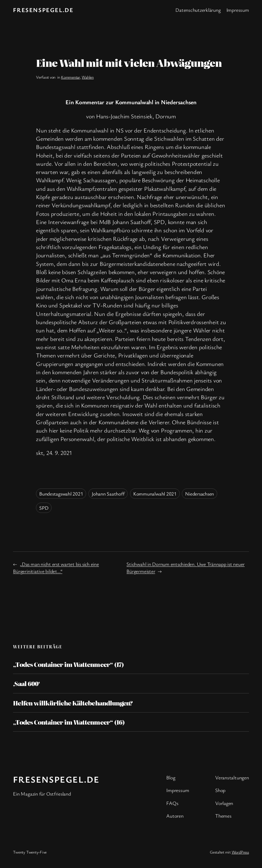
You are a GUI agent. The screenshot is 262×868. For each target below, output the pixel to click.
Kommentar (70, 77)
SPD (44, 508)
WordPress (240, 852)
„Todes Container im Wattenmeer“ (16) (69, 722)
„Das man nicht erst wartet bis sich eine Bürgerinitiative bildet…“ (56, 568)
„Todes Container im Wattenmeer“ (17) (68, 664)
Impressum (238, 10)
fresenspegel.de (43, 10)
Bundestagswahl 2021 (61, 494)
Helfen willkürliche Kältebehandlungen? (73, 703)
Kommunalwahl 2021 (155, 494)
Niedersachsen (200, 494)
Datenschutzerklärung (198, 10)
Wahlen (88, 77)
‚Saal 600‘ (26, 683)
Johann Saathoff (108, 494)
